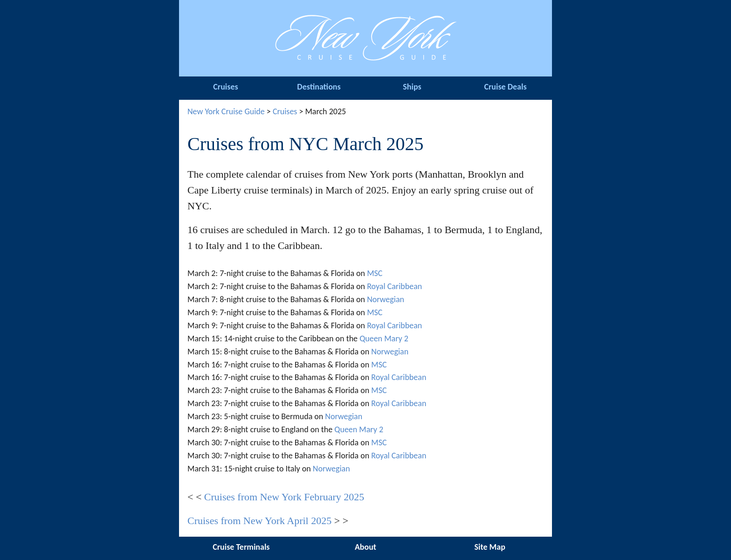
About (365, 547)
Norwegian (386, 299)
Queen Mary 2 (384, 339)
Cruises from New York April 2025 (259, 521)
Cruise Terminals (241, 547)
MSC (375, 273)
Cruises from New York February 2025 (284, 497)
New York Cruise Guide (226, 111)
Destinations (319, 87)
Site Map (490, 547)
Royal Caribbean (394, 286)
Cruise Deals (505, 87)
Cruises (225, 87)
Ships (412, 87)
